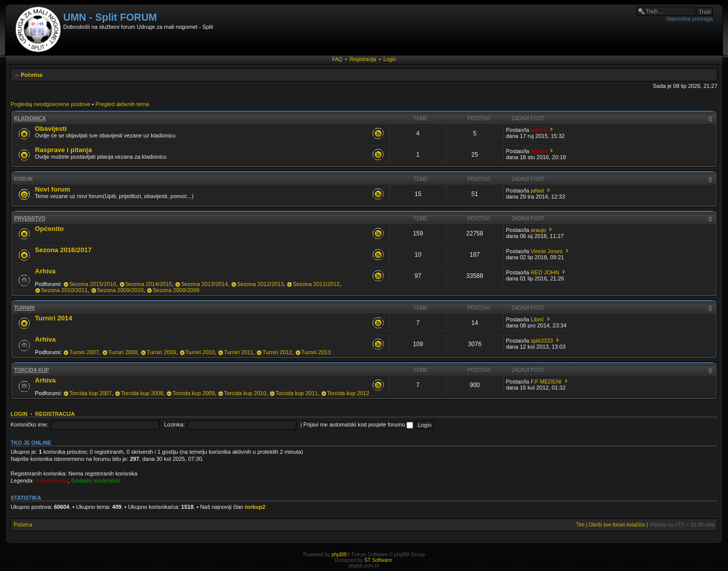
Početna (32, 75)
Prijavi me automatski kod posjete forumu (358, 424)
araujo (539, 230)
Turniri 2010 (200, 352)
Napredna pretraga (690, 19)
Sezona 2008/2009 (176, 290)
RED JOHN (545, 272)
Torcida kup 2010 (245, 393)
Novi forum (53, 189)
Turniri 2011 (239, 352)
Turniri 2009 (161, 352)
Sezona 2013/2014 (204, 284)
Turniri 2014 (54, 318)
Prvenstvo (30, 219)
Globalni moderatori (96, 481)
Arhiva (45, 271)
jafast (537, 191)
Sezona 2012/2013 (260, 284)
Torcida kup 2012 (348, 393)
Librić (537, 319)
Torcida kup (32, 370)
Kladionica (30, 118)
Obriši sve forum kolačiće (617, 525)
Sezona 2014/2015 (149, 284)
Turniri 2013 (316, 352)
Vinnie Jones (547, 251)
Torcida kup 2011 (297, 393)
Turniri (25, 308)
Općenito (49, 229)
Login (390, 59)
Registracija (363, 59)
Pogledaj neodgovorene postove (51, 104)
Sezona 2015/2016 (93, 284)
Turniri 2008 (123, 352)
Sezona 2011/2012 (316, 284)
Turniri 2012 (277, 352)
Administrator (52, 481)
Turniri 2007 (84, 352)
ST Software (378, 560)
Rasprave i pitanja (63, 150)
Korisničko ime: (30, 424)
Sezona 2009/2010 (120, 290)
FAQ (337, 59)
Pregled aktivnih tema (122, 104)
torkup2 (255, 507)
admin (539, 130)
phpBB (339, 555)
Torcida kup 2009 (194, 393)
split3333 (542, 341)
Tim (580, 525)
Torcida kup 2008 (142, 393)
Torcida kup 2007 (90, 393)
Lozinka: (174, 424)
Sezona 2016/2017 (63, 250)
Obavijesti (51, 129)
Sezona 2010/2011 (64, 290)
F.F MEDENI (546, 382)
